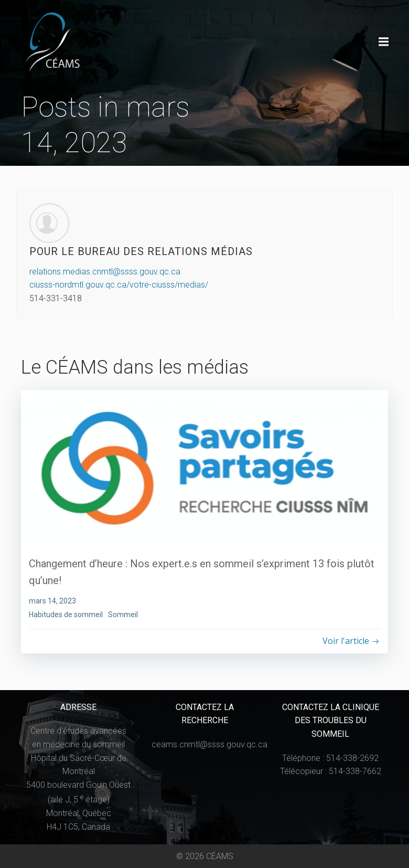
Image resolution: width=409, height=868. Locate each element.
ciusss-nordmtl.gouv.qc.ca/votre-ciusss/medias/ (119, 285)
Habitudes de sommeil (66, 614)
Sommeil (123, 614)
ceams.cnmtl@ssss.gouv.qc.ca (210, 744)
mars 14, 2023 (52, 601)
